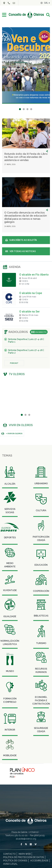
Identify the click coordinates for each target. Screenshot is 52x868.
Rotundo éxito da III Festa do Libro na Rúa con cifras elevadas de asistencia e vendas (26, 157)
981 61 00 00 (21, 835)
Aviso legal (10, 864)
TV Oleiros (17, 374)
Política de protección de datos (24, 857)
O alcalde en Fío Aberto (34, 275)
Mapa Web (25, 854)
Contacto (9, 854)
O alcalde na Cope (31, 293)
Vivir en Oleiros (21, 425)
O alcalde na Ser (29, 312)
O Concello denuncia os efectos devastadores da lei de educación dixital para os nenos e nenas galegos (26, 217)
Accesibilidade (39, 861)
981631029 (40, 835)
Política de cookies (15, 861)
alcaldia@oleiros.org (26, 839)
